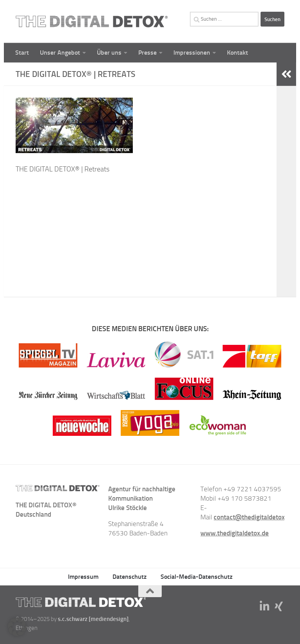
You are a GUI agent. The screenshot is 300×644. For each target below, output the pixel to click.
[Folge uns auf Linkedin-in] (265, 607)
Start (22, 53)
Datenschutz (129, 577)
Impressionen (192, 53)
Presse (147, 53)
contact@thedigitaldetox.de (254, 517)
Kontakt (237, 53)
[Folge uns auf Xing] (279, 607)
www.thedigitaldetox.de (235, 533)
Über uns (109, 53)
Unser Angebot (60, 53)
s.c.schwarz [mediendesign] (93, 619)
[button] (17, 627)
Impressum (83, 577)
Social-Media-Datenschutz (196, 577)
